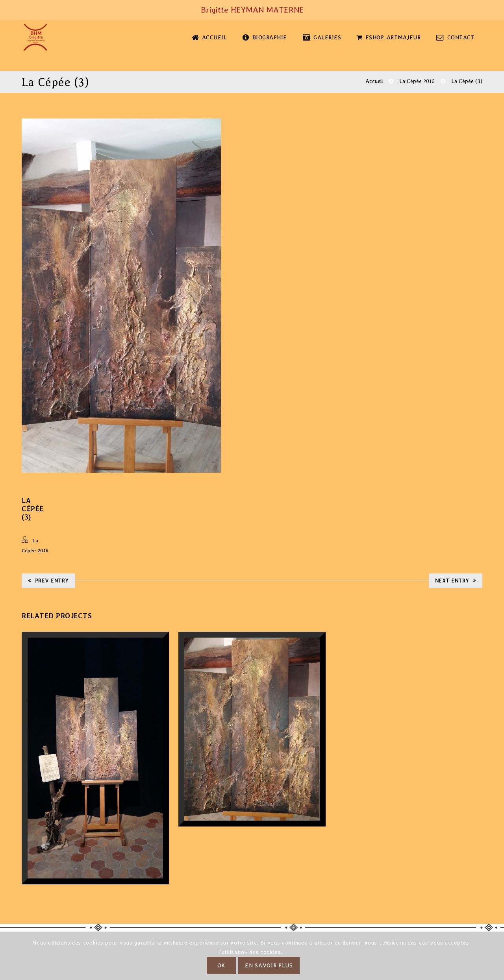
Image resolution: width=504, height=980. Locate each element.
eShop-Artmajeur (389, 37)
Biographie (265, 37)
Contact (455, 37)
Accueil (209, 37)
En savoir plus (269, 965)
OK (221, 965)
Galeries (322, 37)
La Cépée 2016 (417, 81)
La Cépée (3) (467, 81)
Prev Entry (48, 581)
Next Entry (456, 581)
